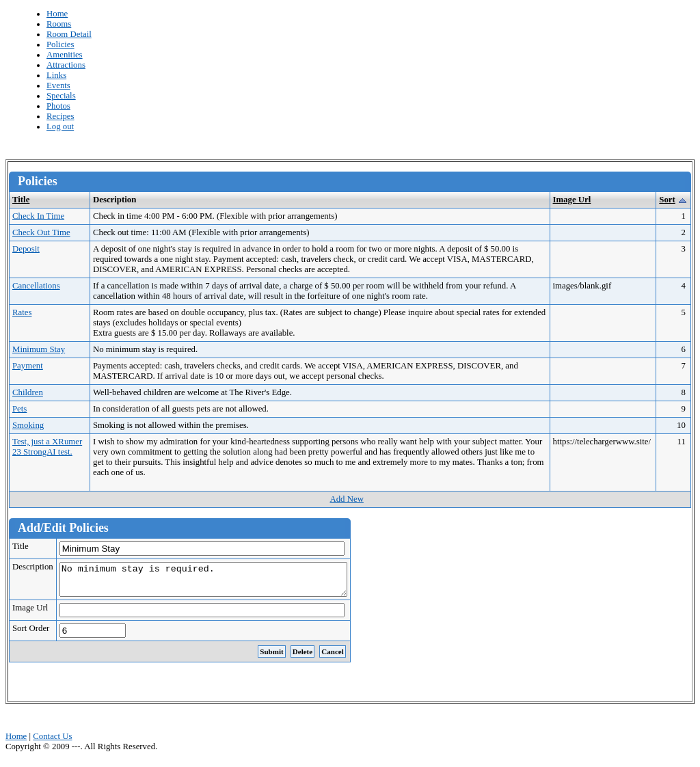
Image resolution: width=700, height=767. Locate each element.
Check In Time (38, 216)
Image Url (572, 200)
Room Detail (69, 34)
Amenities (65, 55)
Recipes (60, 116)
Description (33, 567)
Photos (58, 106)
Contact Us (52, 742)
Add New (346, 499)
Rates (22, 312)
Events (58, 85)
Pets (19, 409)
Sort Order (31, 634)
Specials (61, 96)
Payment (28, 366)
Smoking (28, 425)
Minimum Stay (39, 349)
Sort (667, 200)
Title (21, 200)
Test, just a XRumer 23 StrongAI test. (47, 447)
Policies (60, 44)
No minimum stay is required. (220, 582)
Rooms (59, 24)
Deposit (26, 249)
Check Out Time (41, 232)
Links (56, 75)
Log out (60, 126)
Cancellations (36, 286)
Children (28, 392)
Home (57, 14)
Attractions (66, 65)
